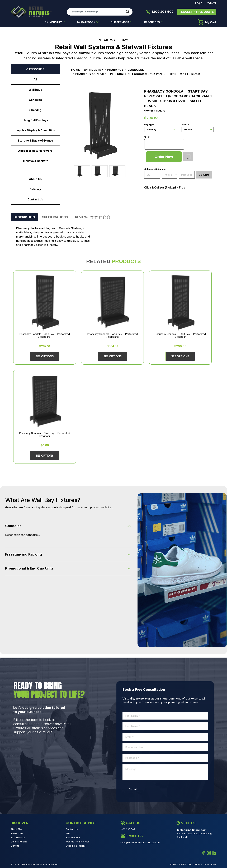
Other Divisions (19, 842)
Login (199, 3)
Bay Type (149, 125)
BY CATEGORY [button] (86, 22)
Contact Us (35, 199)
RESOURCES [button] (152, 22)
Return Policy (73, 837)
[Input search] (96, 12)
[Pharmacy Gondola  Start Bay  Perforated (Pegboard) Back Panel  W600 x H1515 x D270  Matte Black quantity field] (164, 144)
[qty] (152, 175)
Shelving (35, 110)
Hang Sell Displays (35, 120)
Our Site (15, 846)
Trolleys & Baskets (35, 161)
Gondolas (35, 100)
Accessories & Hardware (35, 151)
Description (24, 217)
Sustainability (18, 837)
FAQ (68, 833)
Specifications (55, 217)
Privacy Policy (196, 864)
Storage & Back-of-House (35, 141)
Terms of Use (210, 864)
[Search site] (128, 12)
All (35, 79)
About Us (35, 179)
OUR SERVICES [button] (120, 22)
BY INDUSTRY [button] (54, 22)
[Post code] (187, 175)
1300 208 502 (160, 12)
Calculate (204, 175)
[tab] (24, 217)
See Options (45, 356)
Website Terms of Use (78, 842)
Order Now (164, 157)
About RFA (16, 829)
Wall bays (35, 90)
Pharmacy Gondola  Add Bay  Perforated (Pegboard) (45, 335)
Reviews (93, 217)
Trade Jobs (17, 833)
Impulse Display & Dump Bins (35, 130)
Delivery (35, 189)
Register (211, 3)
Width (185, 125)
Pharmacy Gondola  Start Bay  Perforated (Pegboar (180, 335)
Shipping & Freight (75, 846)
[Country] (170, 175)
